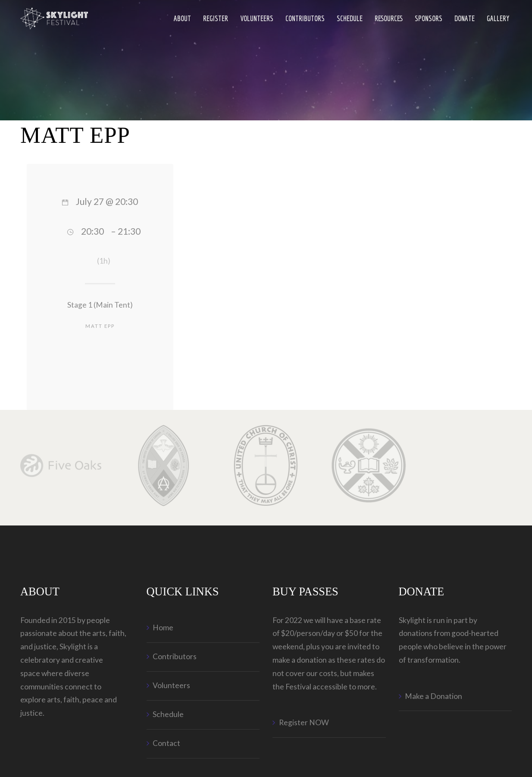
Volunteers (257, 18)
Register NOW (304, 722)
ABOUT (182, 18)
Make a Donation (433, 696)
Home (163, 628)
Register (216, 18)
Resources (389, 18)
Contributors (305, 18)
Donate (465, 18)
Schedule (350, 18)
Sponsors (429, 18)
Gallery (498, 18)
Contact (166, 743)
